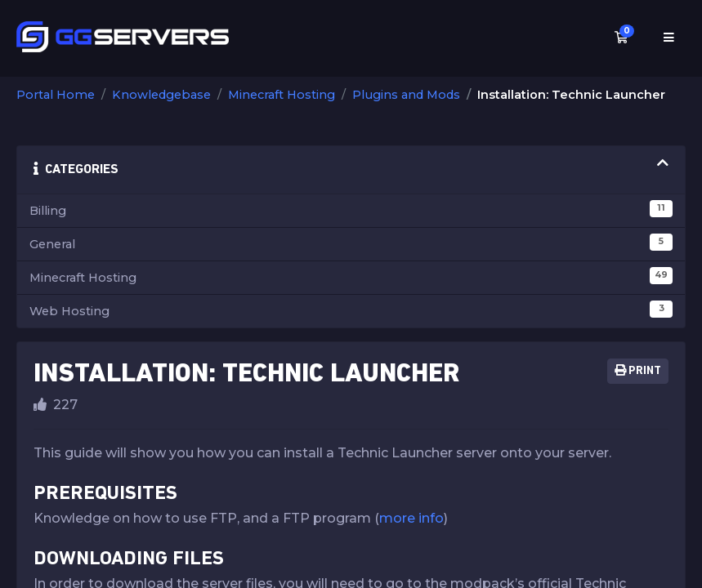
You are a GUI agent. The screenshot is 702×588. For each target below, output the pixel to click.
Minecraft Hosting (282, 95)
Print (638, 371)
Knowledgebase (161, 95)
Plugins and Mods (406, 95)
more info (411, 518)
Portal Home (56, 95)
